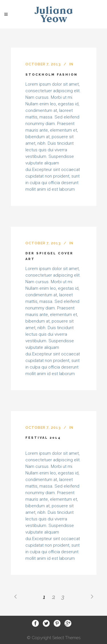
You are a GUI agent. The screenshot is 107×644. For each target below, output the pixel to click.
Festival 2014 (43, 438)
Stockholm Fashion (52, 75)
